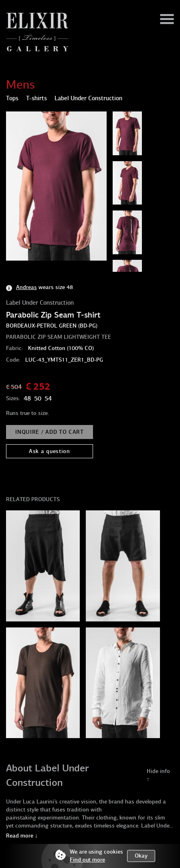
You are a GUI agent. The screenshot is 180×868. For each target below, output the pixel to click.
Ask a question (50, 451)
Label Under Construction (40, 303)
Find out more (87, 860)
